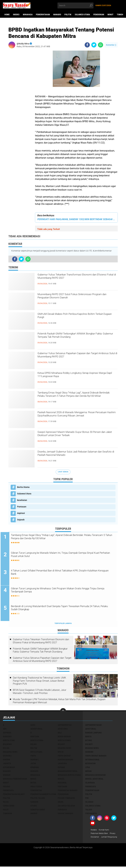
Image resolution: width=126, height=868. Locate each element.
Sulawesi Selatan (66, 806)
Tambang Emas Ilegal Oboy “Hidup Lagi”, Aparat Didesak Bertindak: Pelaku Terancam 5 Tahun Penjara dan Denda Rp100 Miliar (77, 398)
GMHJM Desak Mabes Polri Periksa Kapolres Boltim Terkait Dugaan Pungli (75, 317)
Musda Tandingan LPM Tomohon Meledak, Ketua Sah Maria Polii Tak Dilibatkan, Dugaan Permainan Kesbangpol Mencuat (59, 701)
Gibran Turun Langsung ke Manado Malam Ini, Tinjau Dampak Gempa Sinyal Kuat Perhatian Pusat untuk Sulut (62, 556)
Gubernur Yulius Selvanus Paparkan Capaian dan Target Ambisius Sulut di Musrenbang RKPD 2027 (77, 359)
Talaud (89, 810)
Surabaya (62, 810)
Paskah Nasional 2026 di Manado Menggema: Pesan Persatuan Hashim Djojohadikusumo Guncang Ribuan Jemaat (76, 418)
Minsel (61, 779)
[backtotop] (63, 712)
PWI (87, 799)
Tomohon (7, 814)
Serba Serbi (9, 806)
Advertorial (36, 729)
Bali (60, 733)
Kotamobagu (9, 768)
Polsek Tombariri (66, 799)
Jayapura (62, 764)
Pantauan (22, 507)
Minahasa (28, 14)
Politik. (7, 799)
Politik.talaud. (38, 799)
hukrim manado (65, 760)
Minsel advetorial (94, 779)
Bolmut (61, 745)
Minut (110, 14)
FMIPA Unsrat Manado (96, 756)
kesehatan (22, 500)
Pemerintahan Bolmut (14, 795)
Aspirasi (21, 513)
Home (7, 14)
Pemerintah (36, 791)
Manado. (34, 772)
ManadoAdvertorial (68, 772)
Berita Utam (9, 741)
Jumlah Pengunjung (111, 838)
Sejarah (21, 520)
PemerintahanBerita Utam (43, 795)
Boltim (34, 749)
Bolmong (7, 745)
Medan (88, 772)
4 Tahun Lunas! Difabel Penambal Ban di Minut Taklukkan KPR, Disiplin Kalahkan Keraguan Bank (63, 573)
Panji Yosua (36, 787)
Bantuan (35, 737)
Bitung (89, 741)
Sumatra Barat (38, 810)
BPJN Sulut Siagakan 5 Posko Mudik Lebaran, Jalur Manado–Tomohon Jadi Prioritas (40, 692)
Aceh (33, 726)
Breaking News (10, 752)
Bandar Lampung (93, 733)
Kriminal (35, 768)
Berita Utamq (64, 741)
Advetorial (91, 729)
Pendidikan (99, 14)
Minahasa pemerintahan (15, 779)
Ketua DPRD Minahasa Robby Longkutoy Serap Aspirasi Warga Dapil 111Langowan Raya (77, 376)
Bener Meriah (64, 737)
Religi (6, 802)
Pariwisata (91, 787)
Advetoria (63, 729)
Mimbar (7, 776)
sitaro (34, 806)
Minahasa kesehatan (95, 776)
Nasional (62, 783)
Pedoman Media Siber (101, 834)
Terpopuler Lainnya (63, 624)
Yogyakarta (91, 814)
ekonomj (7, 756)
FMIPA (33, 756)
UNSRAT (34, 814)
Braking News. (92, 749)
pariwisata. (9, 791)
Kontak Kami (106, 831)
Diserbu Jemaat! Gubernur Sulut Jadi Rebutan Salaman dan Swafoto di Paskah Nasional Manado (75, 457)
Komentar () (111, 45)
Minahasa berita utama (69, 776)
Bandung (7, 737)
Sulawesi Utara (82, 14)
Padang (6, 787)
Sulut (6, 810)
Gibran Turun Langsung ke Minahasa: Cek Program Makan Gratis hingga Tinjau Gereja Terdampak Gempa (64, 591)
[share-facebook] (87, 45)
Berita (88, 737)
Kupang (61, 768)
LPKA (88, 768)
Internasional (92, 760)
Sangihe (34, 802)
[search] (75, 5)
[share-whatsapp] (101, 45)
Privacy (116, 834)
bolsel (6, 749)
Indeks (16, 14)
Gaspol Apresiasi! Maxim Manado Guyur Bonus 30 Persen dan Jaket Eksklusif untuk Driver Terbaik (77, 438)
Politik (68, 14)
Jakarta (7, 764)
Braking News (64, 749)
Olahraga (90, 783)
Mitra (33, 783)
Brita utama (36, 752)
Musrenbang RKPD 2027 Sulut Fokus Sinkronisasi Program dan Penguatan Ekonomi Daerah (76, 300)
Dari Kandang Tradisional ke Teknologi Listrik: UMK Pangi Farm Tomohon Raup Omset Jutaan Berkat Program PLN (39, 681)
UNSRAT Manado (65, 814)
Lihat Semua (63, 472)
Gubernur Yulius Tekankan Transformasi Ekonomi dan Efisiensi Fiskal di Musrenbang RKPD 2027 (74, 280)
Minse (33, 779)
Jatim (33, 764)
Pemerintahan (43, 14)
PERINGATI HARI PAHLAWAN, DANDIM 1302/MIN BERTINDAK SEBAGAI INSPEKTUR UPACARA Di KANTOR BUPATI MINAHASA (76, 219)
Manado (57, 14)
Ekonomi (89, 752)
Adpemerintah (65, 726)
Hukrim (6, 760)
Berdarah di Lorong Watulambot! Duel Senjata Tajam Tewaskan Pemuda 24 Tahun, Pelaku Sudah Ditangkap (63, 609)
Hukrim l (35, 760)
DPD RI (61, 752)
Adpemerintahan (93, 726)
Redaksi (94, 831)
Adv (5, 729)
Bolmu (34, 745)
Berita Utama (23, 487)
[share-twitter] (94, 45)
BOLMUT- (89, 745)
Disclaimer (95, 838)
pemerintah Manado (68, 791)
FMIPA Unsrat (64, 756)
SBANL (61, 802)
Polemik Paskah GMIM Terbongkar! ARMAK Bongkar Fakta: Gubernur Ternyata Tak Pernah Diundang (76, 339)
